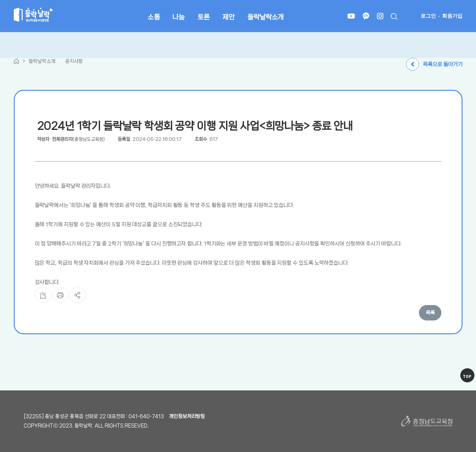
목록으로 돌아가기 (434, 64)
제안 (229, 17)
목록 (430, 313)
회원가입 (452, 16)
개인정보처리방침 (187, 416)
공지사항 (74, 61)
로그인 (428, 16)
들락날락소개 (266, 17)
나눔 (179, 17)
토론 (204, 17)
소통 (154, 17)
